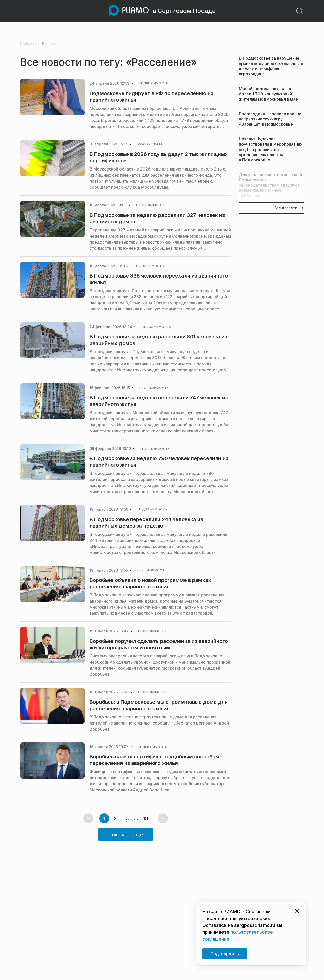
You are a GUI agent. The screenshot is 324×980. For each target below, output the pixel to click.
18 (146, 818)
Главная (27, 44)
